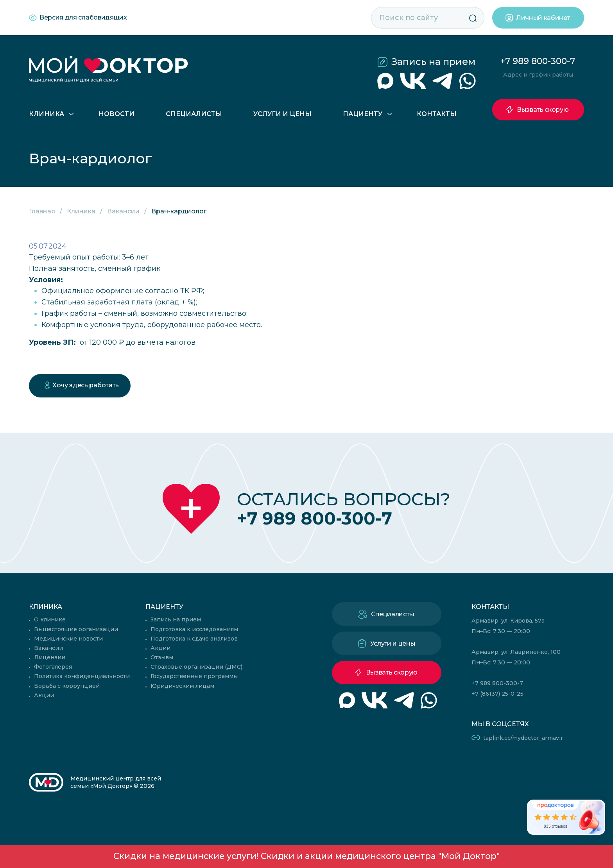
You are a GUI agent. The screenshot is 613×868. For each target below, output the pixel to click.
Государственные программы (194, 676)
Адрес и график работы (538, 75)
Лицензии (50, 657)
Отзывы (162, 657)
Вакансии (123, 211)
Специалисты (194, 114)
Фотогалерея (53, 667)
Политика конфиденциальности (82, 676)
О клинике (50, 619)
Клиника (47, 114)
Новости (117, 114)
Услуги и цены (282, 114)
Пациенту (363, 114)
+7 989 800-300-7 (538, 61)
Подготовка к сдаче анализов (194, 639)
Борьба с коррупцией (67, 686)
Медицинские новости (68, 639)
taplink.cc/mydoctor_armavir (523, 738)
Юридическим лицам (182, 686)
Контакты (437, 114)
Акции (44, 695)
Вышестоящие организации (76, 629)
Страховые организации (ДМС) (196, 667)
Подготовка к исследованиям (194, 629)
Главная (42, 211)
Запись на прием (433, 62)
